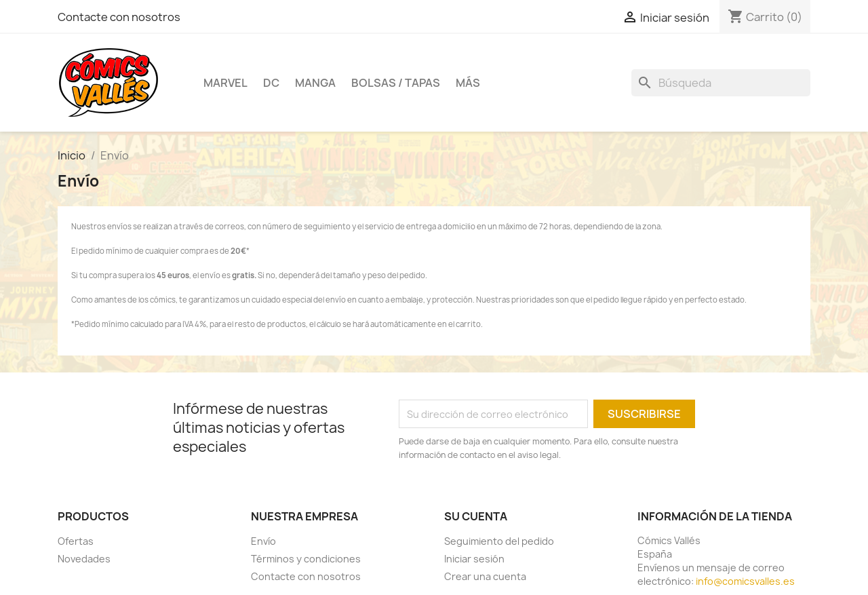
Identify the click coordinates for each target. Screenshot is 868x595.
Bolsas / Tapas (396, 83)
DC (271, 83)
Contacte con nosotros (119, 17)
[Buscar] (721, 83)
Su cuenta (476, 516)
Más (468, 83)
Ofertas (76, 541)
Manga (315, 83)
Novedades (84, 559)
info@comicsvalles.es (745, 581)
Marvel (225, 83)
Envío (263, 541)
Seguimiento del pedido (499, 541)
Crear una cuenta (485, 576)
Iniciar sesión (474, 559)
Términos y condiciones (306, 559)
